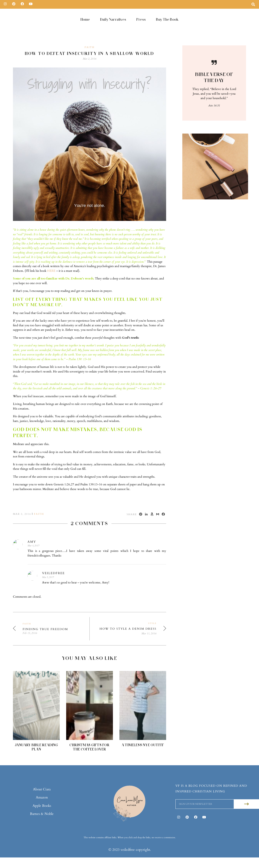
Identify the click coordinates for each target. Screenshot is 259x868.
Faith (90, 47)
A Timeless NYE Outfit (143, 745)
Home (85, 19)
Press (141, 19)
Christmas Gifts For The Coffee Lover (90, 747)
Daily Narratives (113, 19)
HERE (51, 271)
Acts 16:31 (214, 106)
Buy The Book (167, 19)
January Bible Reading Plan (36, 747)
